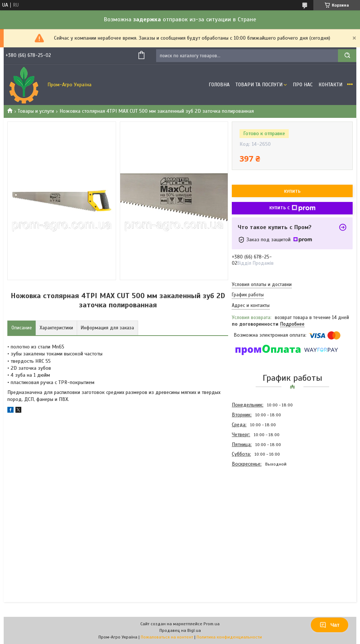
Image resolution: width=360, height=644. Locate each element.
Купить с (292, 208)
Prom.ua (212, 624)
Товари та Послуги (259, 85)
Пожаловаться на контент (167, 637)
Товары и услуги (36, 111)
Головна (219, 85)
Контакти (330, 85)
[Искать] (347, 56)
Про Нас (303, 85)
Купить (292, 191)
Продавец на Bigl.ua (180, 630)
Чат (330, 625)
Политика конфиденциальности (229, 637)
